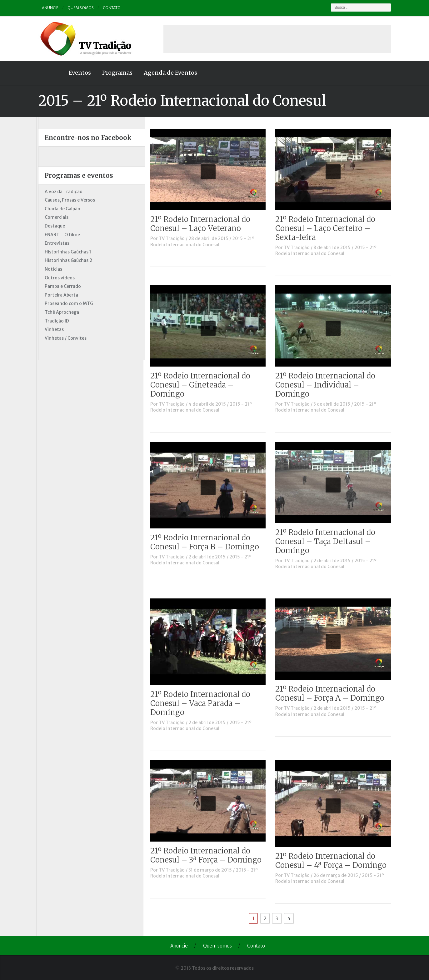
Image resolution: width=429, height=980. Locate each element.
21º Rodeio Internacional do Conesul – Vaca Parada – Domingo (202, 703)
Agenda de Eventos (169, 73)
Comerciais (55, 217)
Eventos (78, 73)
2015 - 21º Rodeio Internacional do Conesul (204, 242)
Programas (116, 73)
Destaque (53, 226)
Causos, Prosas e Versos (68, 200)
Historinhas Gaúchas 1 (66, 252)
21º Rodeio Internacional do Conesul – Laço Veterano (202, 224)
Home (49, 73)
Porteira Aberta (60, 295)
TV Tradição (174, 238)
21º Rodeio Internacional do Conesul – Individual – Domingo (327, 385)
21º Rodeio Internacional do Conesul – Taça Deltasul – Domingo (327, 541)
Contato (110, 8)
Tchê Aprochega (60, 312)
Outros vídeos (58, 278)
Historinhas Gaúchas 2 (67, 260)
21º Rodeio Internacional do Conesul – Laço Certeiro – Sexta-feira (327, 228)
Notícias (52, 269)
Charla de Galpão (61, 209)
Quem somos (79, 8)
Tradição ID (55, 321)
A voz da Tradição (62, 192)
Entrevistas (55, 243)
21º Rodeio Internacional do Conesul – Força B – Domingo (207, 542)
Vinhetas (53, 329)
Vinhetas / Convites (64, 338)
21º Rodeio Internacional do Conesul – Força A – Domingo (332, 693)
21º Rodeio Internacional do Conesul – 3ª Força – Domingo (208, 855)
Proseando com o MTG (67, 303)
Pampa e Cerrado (61, 286)
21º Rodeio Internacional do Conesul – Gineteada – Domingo (202, 385)
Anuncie (49, 8)
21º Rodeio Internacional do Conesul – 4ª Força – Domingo (333, 861)
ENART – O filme (61, 235)
